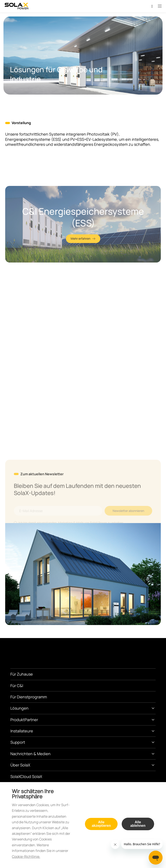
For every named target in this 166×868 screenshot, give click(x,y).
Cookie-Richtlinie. (26, 857)
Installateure (22, 731)
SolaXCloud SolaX (26, 776)
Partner (31, 720)
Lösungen (19, 708)
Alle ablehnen (138, 824)
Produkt (18, 720)
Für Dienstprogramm (29, 697)
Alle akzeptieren (101, 824)
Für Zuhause (22, 674)
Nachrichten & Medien (30, 754)
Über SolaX (20, 765)
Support (18, 742)
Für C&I (17, 686)
